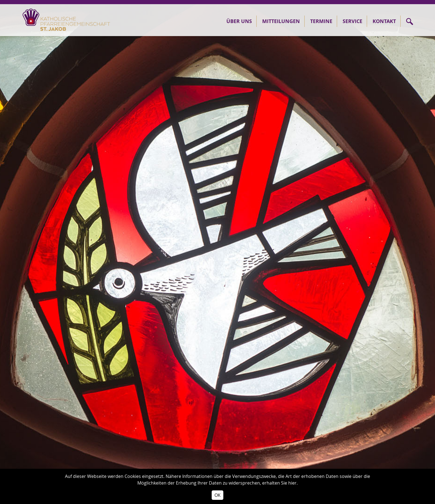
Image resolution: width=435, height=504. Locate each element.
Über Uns (239, 21)
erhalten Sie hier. (280, 483)
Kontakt (384, 21)
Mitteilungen (281, 21)
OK (217, 495)
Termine (321, 21)
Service (352, 21)
